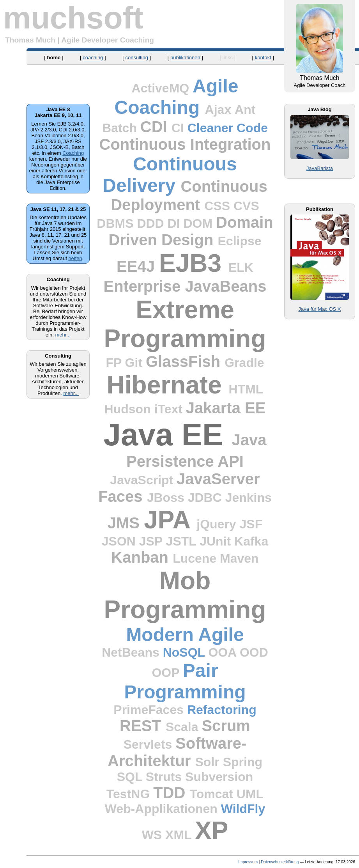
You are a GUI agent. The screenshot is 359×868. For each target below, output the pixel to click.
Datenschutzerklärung (280, 862)
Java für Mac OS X (319, 309)
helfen (75, 258)
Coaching (73, 153)
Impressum (248, 862)
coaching (93, 58)
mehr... (63, 335)
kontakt (263, 58)
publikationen (185, 58)
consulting (137, 58)
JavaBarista (320, 168)
